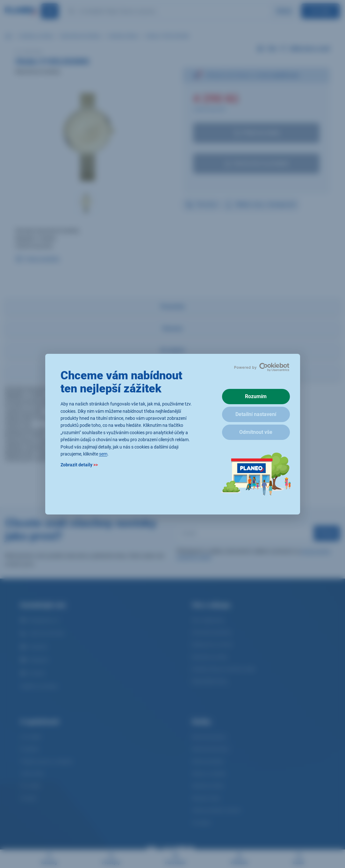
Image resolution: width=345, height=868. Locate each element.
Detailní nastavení (256, 414)
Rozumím (256, 396)
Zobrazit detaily (79, 465)
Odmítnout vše (256, 432)
